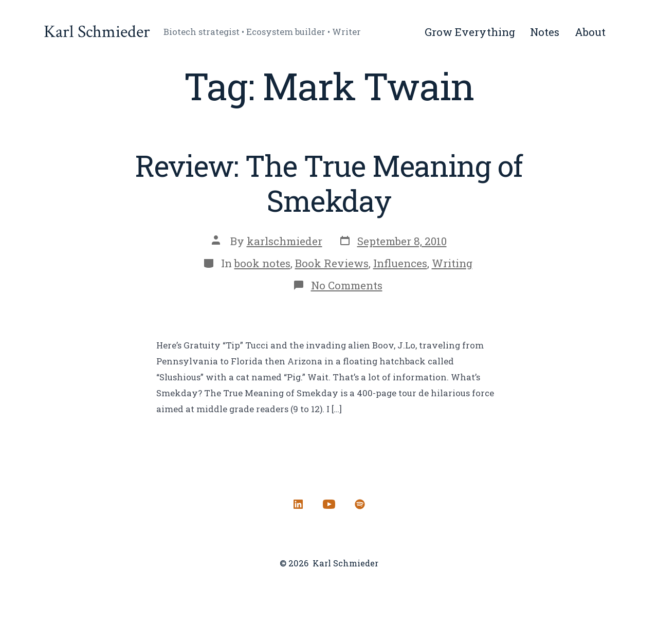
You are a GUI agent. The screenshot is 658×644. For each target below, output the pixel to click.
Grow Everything (470, 32)
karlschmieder (285, 241)
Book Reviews (332, 263)
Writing (452, 263)
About (590, 32)
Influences (400, 263)
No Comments (347, 285)
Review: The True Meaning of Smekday (329, 183)
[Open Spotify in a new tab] (360, 504)
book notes (262, 263)
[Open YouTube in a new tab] (329, 504)
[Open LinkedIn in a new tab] (298, 504)
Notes (545, 32)
